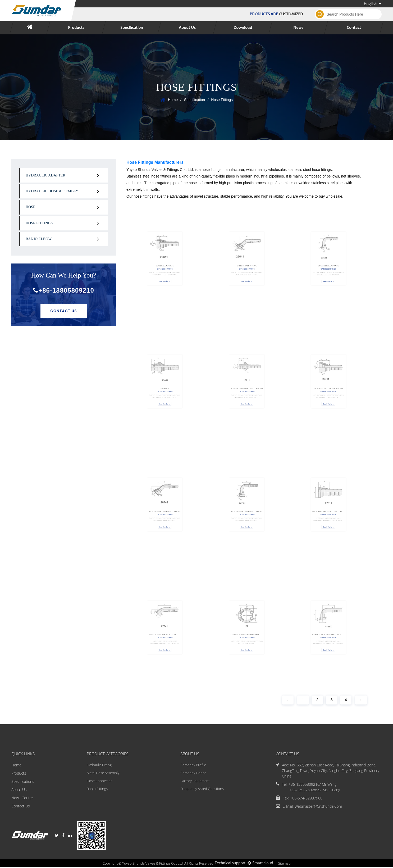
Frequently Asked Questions (203, 790)
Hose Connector (99, 782)
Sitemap (289, 864)
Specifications (23, 782)
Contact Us (64, 311)
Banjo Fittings (97, 790)
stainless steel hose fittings (310, 170)
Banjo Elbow (39, 239)
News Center (22, 798)
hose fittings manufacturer (223, 170)
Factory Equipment (195, 782)
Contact (354, 28)
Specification (132, 28)
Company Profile (193, 765)
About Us (187, 28)
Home (173, 100)
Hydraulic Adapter (45, 175)
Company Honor (193, 774)
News (298, 28)
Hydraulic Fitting (99, 765)
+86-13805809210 (64, 290)
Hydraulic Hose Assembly (52, 191)
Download (243, 28)
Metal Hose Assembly (103, 774)
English (373, 4)
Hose (31, 207)
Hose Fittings (39, 223)
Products (76, 28)
